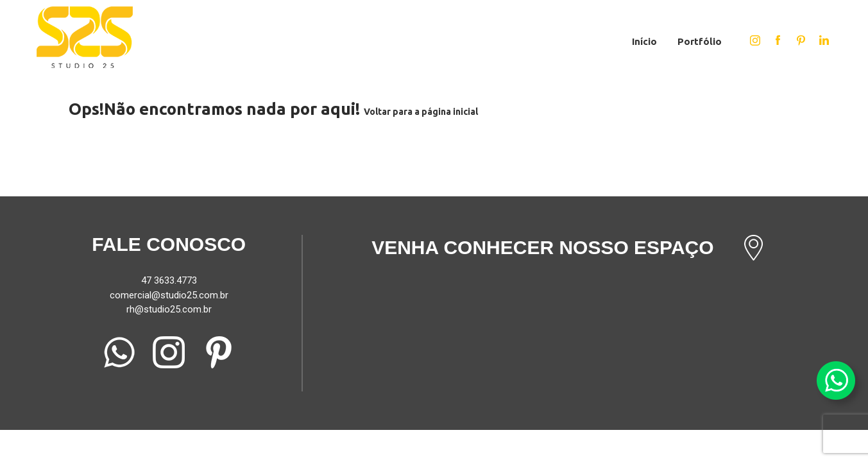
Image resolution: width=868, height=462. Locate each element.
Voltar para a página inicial (421, 112)
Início (644, 41)
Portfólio (700, 41)
